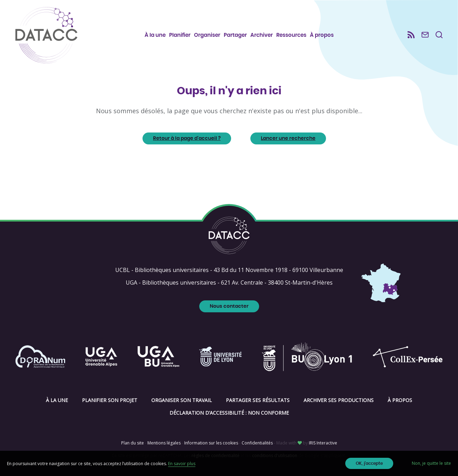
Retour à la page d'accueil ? (187, 138)
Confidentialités (257, 443)
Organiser (207, 35)
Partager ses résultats (258, 400)
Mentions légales (164, 443)
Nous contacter (229, 306)
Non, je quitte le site (431, 463)
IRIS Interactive (323, 443)
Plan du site (133, 443)
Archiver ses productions (339, 400)
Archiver (262, 35)
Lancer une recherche (288, 138)
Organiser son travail (182, 400)
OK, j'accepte (369, 463)
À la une (155, 35)
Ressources (291, 35)
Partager (235, 35)
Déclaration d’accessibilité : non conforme (229, 413)
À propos (322, 35)
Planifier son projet (110, 400)
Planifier (180, 35)
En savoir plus (182, 464)
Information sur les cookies (211, 443)
